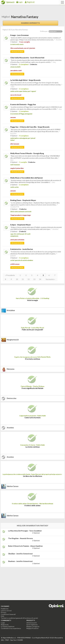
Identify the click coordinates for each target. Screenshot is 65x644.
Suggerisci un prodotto (30, 23)
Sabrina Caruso (13, 486)
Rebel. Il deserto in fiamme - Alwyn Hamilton (25, 546)
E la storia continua (33, 359)
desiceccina (11, 398)
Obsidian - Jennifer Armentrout (20, 554)
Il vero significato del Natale (32, 388)
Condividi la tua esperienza (11, 628)
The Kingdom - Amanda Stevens (20, 538)
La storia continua (33, 447)
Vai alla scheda (17, 52)
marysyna (11, 369)
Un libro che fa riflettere (33, 476)
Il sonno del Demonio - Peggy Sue (23, 104)
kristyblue (11, 310)
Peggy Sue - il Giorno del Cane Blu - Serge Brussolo (30, 127)
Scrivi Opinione (32, 625)
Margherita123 (13, 340)
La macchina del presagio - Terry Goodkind (25, 531)
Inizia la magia (33, 300)
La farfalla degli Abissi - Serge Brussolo (25, 80)
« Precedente (10, 275)
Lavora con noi (6, 611)
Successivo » (50, 279)
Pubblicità (5, 609)
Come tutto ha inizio (32, 418)
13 (34, 279)
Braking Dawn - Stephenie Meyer (23, 200)
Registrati (31, 2)
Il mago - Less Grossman (19, 35)
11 (23, 279)
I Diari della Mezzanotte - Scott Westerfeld (27, 58)
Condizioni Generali (8, 614)
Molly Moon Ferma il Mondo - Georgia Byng (27, 153)
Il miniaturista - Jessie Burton (22, 249)
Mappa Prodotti (32, 628)
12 (29, 279)
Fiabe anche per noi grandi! (32, 330)
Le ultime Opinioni (8, 626)
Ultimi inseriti (32, 623)
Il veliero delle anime (32, 505)
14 (40, 279)
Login (20, 2)
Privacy (4, 612)
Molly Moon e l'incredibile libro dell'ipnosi (26, 178)
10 (17, 279)
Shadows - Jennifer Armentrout (20, 561)
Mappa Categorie (33, 626)
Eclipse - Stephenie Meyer (21, 225)
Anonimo (10, 428)
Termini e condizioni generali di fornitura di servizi (19, 618)
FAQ (2, 616)
